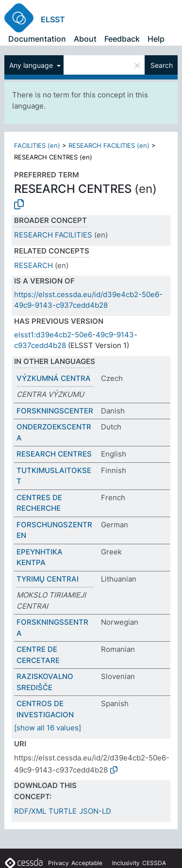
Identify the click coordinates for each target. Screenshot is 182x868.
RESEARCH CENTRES (54, 454)
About (85, 39)
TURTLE (63, 811)
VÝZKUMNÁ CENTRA (54, 378)
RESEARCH (33, 265)
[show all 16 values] (48, 728)
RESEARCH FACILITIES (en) (109, 145)
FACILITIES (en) (37, 145)
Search (162, 65)
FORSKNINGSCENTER (55, 411)
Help (156, 39)
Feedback (122, 39)
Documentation (37, 39)
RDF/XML (30, 811)
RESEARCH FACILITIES (53, 235)
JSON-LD (95, 811)
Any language (32, 65)
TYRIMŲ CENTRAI (48, 579)
